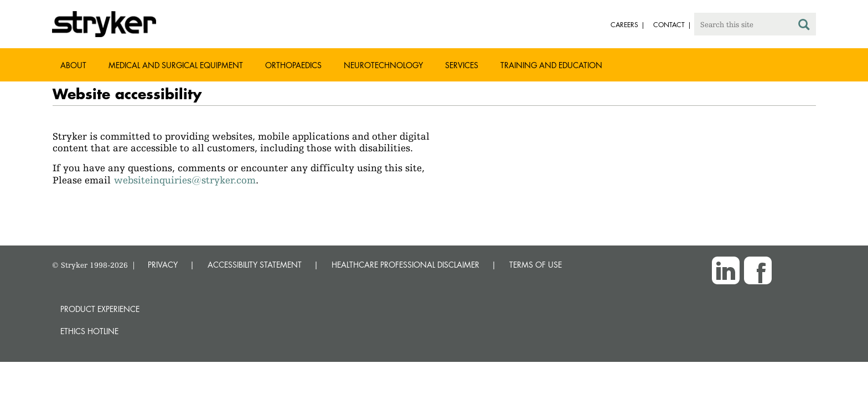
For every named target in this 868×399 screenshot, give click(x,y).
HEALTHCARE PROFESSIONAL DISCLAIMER (405, 265)
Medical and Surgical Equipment (176, 65)
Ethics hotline (89, 331)
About (73, 65)
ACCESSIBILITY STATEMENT (255, 265)
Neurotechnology (383, 65)
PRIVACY (163, 265)
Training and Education (551, 65)
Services (462, 65)
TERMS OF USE (536, 265)
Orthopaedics (293, 65)
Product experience (100, 309)
